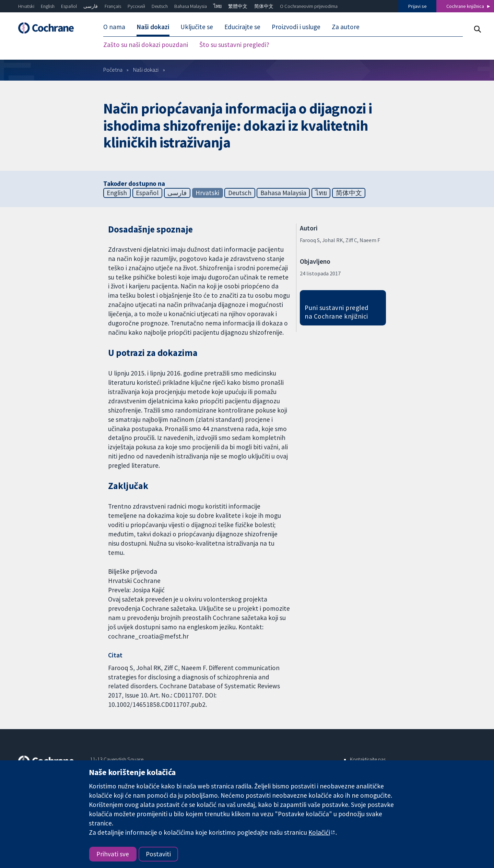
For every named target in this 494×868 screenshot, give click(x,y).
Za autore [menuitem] (346, 27)
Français (113, 6)
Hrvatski (26, 6)
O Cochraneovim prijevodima (309, 6)
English (48, 6)
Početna (113, 70)
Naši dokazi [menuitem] (153, 27)
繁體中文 (238, 6)
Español (69, 6)
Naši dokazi (146, 70)
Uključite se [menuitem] (197, 27)
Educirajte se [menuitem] (242, 27)
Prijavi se (417, 6)
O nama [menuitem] (114, 27)
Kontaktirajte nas (368, 759)
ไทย (217, 6)
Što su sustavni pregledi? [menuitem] (234, 45)
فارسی (91, 6)
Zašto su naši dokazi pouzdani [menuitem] (146, 45)
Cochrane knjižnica (465, 6)
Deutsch (160, 6)
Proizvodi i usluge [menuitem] (296, 27)
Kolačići (319, 832)
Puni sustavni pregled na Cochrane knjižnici (337, 312)
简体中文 (264, 6)
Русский (136, 6)
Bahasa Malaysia (191, 6)
